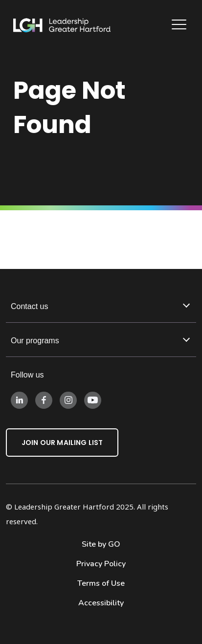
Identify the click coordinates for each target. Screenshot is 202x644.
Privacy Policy (101, 564)
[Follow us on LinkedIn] (19, 400)
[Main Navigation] (180, 26)
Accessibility (101, 603)
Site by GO (101, 544)
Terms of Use (101, 583)
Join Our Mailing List (62, 443)
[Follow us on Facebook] (44, 400)
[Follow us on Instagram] (68, 400)
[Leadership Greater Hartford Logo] (62, 25)
